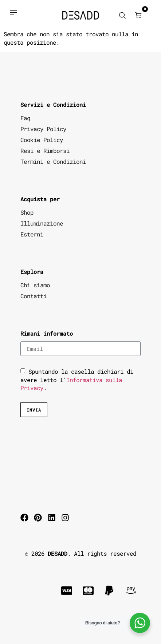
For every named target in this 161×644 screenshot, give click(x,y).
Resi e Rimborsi (45, 151)
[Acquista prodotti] (13, 12)
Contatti (34, 296)
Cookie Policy (42, 140)
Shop (27, 212)
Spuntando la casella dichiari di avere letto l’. (77, 380)
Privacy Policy (43, 129)
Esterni (32, 234)
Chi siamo (35, 285)
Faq (25, 118)
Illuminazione (42, 223)
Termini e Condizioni (53, 161)
